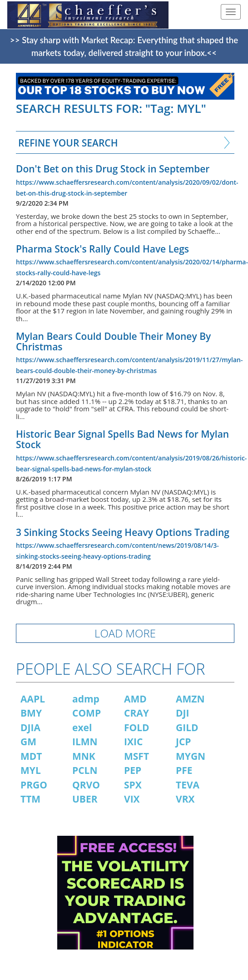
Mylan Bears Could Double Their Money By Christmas (113, 341)
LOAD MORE (125, 633)
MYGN (191, 756)
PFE (184, 770)
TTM (30, 799)
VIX (132, 799)
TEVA (188, 785)
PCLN (85, 770)
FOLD (137, 727)
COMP (87, 713)
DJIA (30, 727)
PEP (133, 770)
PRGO (34, 785)
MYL (31, 770)
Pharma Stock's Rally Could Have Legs (102, 249)
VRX (185, 799)
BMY (31, 713)
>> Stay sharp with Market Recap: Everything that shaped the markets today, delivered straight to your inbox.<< (124, 46)
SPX (133, 785)
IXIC (133, 742)
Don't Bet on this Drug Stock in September (113, 169)
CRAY (136, 713)
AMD (135, 699)
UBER (85, 799)
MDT (31, 756)
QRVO (86, 785)
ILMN (85, 742)
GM (28, 742)
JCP (184, 742)
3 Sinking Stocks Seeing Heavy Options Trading (123, 532)
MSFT (136, 756)
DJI (182, 713)
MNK (84, 756)
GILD (187, 727)
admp (86, 699)
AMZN (190, 699)
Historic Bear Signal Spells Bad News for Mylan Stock (122, 439)
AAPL (33, 699)
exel (82, 727)
